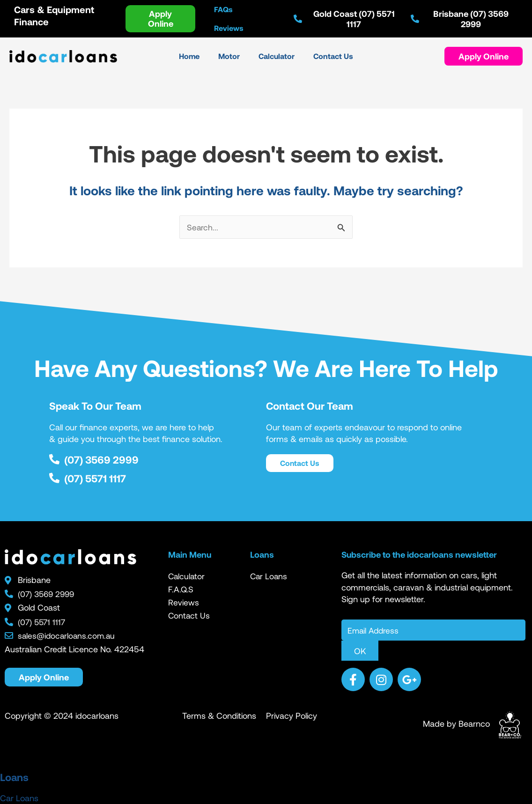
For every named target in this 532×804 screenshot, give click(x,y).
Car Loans (269, 576)
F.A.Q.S (181, 590)
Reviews (184, 603)
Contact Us (189, 616)
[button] (484, 56)
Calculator (187, 576)
